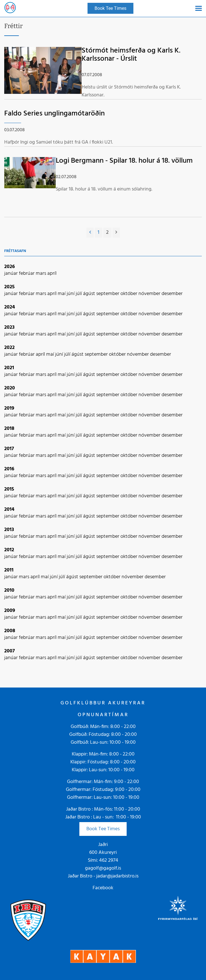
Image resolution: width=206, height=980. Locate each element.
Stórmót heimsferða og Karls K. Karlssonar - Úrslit (131, 55)
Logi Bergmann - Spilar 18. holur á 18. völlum (124, 161)
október (129, 294)
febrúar (27, 274)
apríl (52, 274)
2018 (9, 429)
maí (62, 294)
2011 (9, 570)
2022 (9, 348)
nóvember (150, 294)
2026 (10, 267)
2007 (10, 651)
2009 (10, 611)
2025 (9, 287)
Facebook (103, 888)
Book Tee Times (103, 829)
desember (172, 294)
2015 (9, 489)
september (108, 294)
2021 (9, 368)
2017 (9, 449)
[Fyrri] (90, 233)
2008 (10, 631)
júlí (79, 294)
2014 (9, 510)
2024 (10, 307)
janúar (12, 274)
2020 (10, 388)
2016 (9, 469)
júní (71, 294)
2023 (9, 327)
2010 (9, 590)
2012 (9, 550)
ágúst (90, 294)
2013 (9, 530)
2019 (9, 408)
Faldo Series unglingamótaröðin (54, 114)
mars (42, 274)
